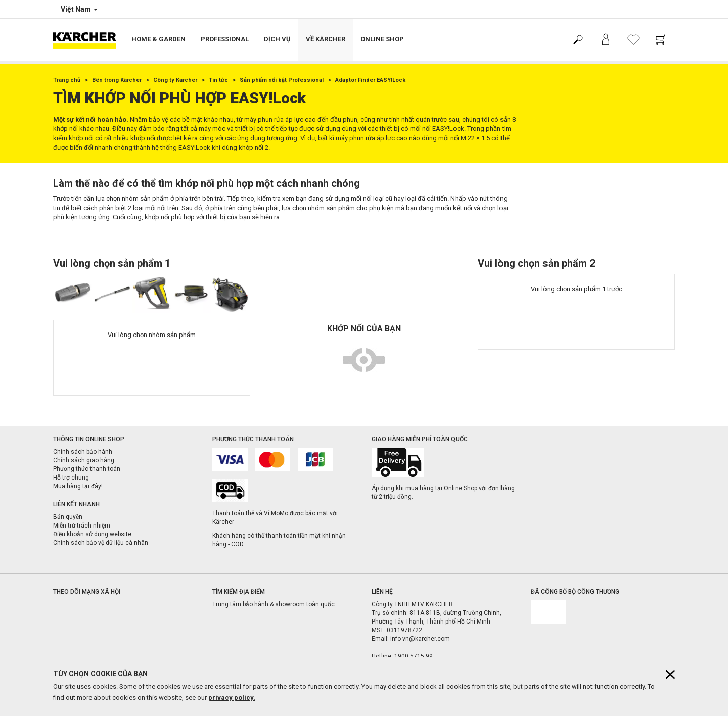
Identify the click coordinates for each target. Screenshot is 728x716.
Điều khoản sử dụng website (92, 534)
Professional (225, 39)
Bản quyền (68, 517)
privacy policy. (232, 698)
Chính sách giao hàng (84, 460)
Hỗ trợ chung (71, 478)
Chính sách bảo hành (83, 452)
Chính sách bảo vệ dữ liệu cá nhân (101, 543)
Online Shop (382, 39)
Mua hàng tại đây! (78, 486)
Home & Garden (158, 39)
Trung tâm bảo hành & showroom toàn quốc (274, 604)
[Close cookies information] (670, 674)
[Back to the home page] (88, 40)
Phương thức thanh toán (87, 469)
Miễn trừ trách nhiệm (82, 526)
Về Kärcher (326, 39)
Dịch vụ (277, 39)
